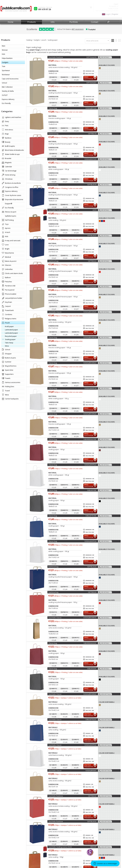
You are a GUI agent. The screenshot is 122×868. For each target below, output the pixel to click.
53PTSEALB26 (91, 286)
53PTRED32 (92, 796)
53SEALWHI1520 (90, 159)
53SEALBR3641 (91, 770)
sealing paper (53, 40)
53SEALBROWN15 (90, 618)
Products (32, 22)
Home (11, 22)
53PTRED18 (92, 134)
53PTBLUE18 (92, 185)
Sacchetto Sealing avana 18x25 (60, 210)
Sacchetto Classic (55, 312)
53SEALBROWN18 (90, 337)
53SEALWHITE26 (90, 541)
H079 (94, 210)
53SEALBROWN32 (90, 694)
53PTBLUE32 (92, 821)
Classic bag (53, 108)
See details (105, 57)
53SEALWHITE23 (90, 465)
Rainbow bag (53, 83)
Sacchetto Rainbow (56, 57)
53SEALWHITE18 (90, 388)
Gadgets (37, 40)
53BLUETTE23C (91, 720)
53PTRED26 (92, 592)
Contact (95, 22)
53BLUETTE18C (91, 516)
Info (53, 22)
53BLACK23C (92, 669)
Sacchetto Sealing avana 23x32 (60, 847)
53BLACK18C (92, 490)
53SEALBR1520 (91, 108)
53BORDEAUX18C (90, 439)
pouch (44, 40)
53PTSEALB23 (91, 83)
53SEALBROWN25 (90, 312)
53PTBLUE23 (92, 236)
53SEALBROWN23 (90, 363)
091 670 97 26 (45, 9)
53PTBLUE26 (92, 567)
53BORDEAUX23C (90, 643)
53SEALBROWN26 (90, 414)
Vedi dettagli (106, 694)
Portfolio (74, 22)
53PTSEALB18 (91, 57)
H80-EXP (93, 847)
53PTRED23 (92, 261)
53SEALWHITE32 (90, 745)
